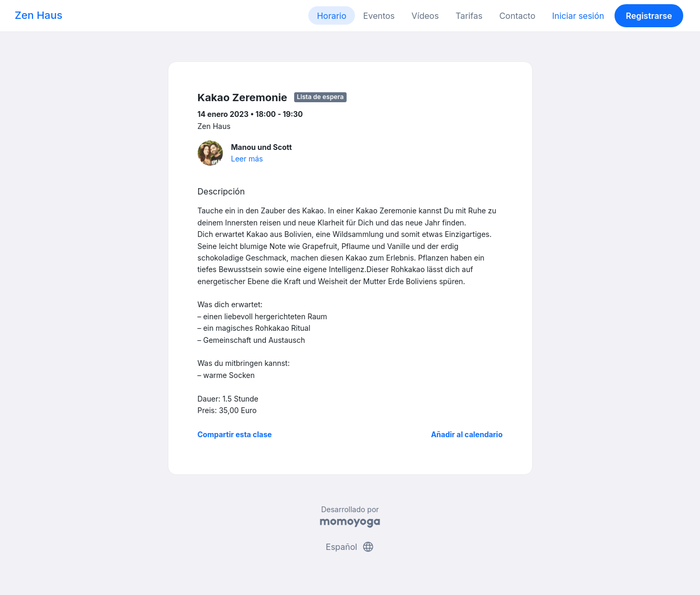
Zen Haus (39, 15)
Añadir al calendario (467, 434)
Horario (331, 16)
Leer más (247, 159)
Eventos (379, 16)
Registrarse (649, 16)
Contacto (517, 16)
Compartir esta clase (235, 434)
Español (350, 547)
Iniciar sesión (578, 16)
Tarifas (469, 16)
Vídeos (425, 16)
